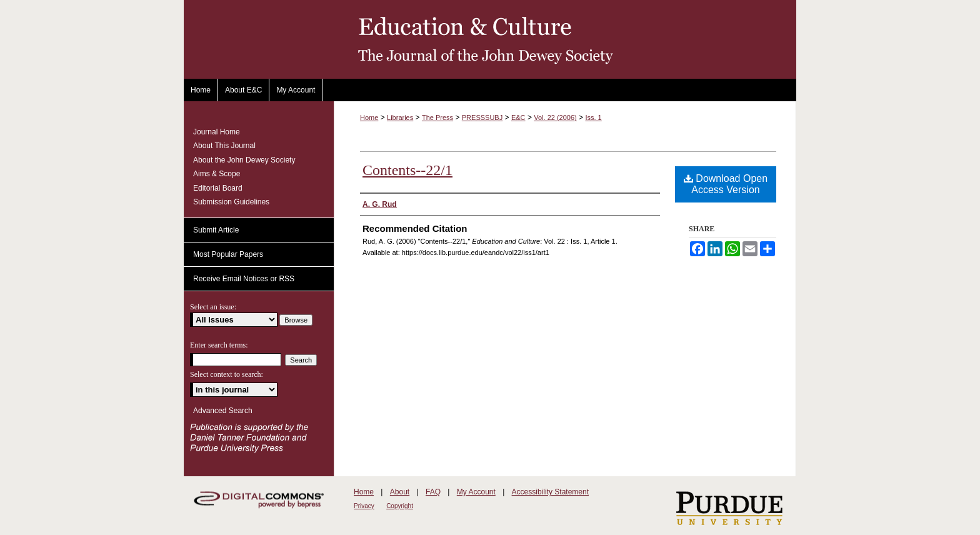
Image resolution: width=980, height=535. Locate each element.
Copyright (400, 506)
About (400, 492)
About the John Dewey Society (244, 160)
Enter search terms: (219, 345)
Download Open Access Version (726, 184)
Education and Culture (490, 39)
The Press (437, 117)
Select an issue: (213, 307)
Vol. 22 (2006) (555, 117)
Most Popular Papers (228, 254)
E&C (518, 117)
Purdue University (726, 509)
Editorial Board (218, 188)
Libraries (400, 117)
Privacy (364, 506)
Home (369, 117)
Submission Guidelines (231, 202)
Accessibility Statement (550, 492)
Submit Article (216, 230)
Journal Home (217, 132)
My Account (476, 492)
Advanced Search (223, 411)
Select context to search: (227, 374)
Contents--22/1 (407, 170)
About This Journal (224, 146)
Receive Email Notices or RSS (244, 279)
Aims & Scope (217, 174)
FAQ (433, 492)
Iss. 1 (593, 117)
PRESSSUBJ (482, 117)
